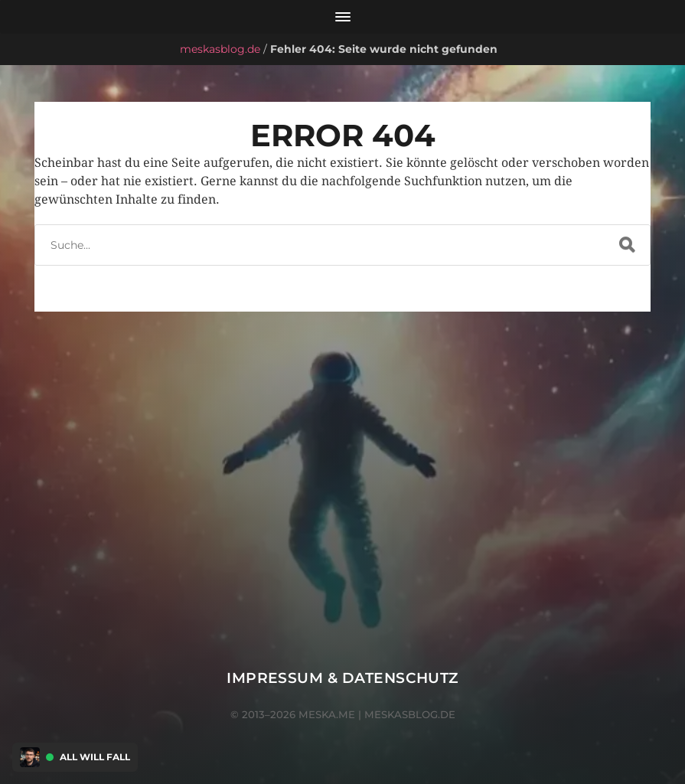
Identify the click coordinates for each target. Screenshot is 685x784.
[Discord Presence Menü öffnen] (30, 757)
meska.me (327, 714)
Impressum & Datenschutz (342, 678)
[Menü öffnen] (342, 17)
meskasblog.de (220, 49)
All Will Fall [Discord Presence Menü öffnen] (95, 757)
